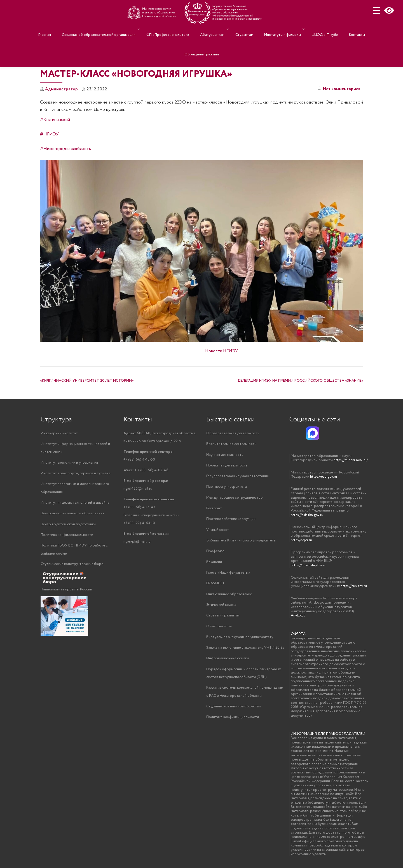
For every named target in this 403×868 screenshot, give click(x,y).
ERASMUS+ (215, 586)
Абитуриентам (214, 29)
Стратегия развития (223, 619)
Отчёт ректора (219, 630)
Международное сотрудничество (235, 499)
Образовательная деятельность (233, 433)
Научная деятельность (225, 455)
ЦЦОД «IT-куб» (315, 29)
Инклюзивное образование (229, 597)
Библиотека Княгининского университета (241, 542)
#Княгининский (55, 120)
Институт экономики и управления (69, 463)
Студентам (243, 29)
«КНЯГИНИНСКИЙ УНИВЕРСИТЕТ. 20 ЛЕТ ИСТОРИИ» (87, 381)
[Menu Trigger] (377, 10)
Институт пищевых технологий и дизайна (75, 504)
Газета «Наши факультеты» (228, 575)
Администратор (62, 89)
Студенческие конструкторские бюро (72, 566)
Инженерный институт (59, 433)
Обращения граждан (202, 37)
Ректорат (214, 510)
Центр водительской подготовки (68, 526)
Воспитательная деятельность (231, 444)
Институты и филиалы (276, 29)
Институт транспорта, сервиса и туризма (76, 474)
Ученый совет (218, 532)
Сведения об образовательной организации (108, 29)
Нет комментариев (338, 89)
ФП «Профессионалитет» (175, 29)
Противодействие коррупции (231, 521)
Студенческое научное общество (234, 711)
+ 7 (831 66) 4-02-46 (146, 471)
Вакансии (214, 564)
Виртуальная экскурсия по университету (240, 641)
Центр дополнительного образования (72, 515)
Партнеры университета (227, 488)
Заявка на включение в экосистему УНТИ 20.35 (245, 652)
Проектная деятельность (227, 466)
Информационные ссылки (228, 662)
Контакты (342, 29)
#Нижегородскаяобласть (65, 149)
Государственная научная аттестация (237, 477)
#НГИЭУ (49, 134)
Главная (60, 29)
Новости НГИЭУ (221, 351)
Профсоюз (215, 553)
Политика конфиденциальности (67, 537)
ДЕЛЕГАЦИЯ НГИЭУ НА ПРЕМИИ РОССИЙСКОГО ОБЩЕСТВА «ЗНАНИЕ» (300, 381)
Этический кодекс (221, 608)
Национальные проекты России (66, 592)
